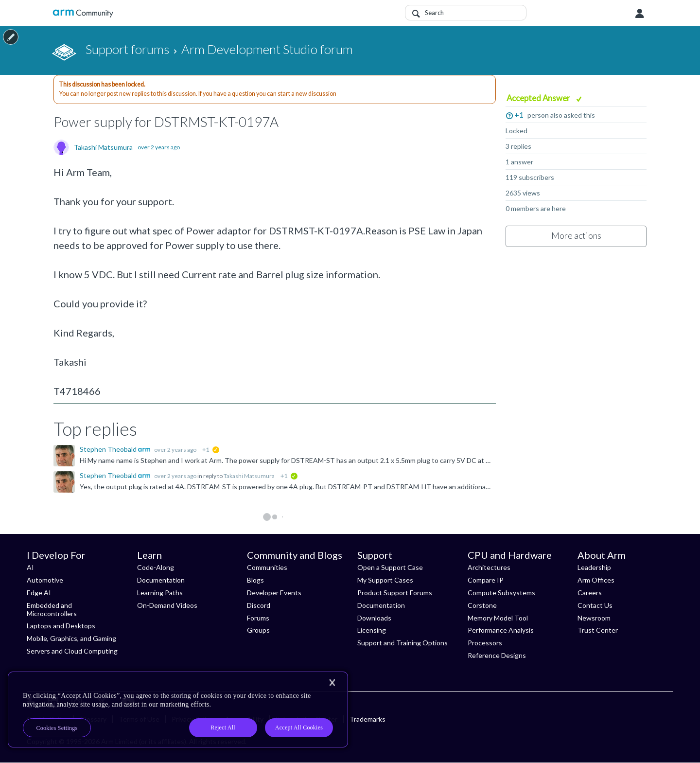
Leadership (594, 567)
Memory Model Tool (498, 618)
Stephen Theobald (109, 449)
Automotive (45, 580)
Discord (259, 605)
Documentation (161, 580)
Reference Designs (497, 655)
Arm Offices (596, 580)
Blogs (255, 580)
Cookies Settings (57, 728)
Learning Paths (160, 593)
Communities (267, 567)
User (640, 14)
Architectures (489, 567)
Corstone (482, 605)
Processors (485, 643)
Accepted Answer (539, 98)
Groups (258, 630)
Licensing (372, 630)
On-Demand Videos (167, 605)
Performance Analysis (501, 630)
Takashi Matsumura (103, 147)
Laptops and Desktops (61, 626)
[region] (178, 710)
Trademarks (367, 719)
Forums (258, 618)
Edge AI (39, 593)
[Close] (332, 683)
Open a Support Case (390, 567)
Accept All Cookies (299, 728)
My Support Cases (385, 580)
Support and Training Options (402, 643)
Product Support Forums (395, 593)
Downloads (374, 618)
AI (30, 567)
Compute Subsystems (501, 593)
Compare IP (486, 580)
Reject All (223, 728)
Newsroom (594, 618)
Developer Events (274, 593)
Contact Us (595, 605)
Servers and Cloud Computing (72, 651)
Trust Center (598, 630)
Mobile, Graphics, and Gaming (71, 638)
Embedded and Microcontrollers (52, 609)
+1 (519, 115)
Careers (590, 593)
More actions (576, 235)
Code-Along (156, 567)
